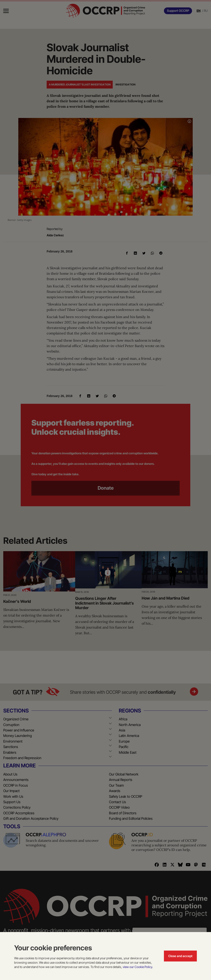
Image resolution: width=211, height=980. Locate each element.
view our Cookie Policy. (138, 967)
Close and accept (180, 956)
